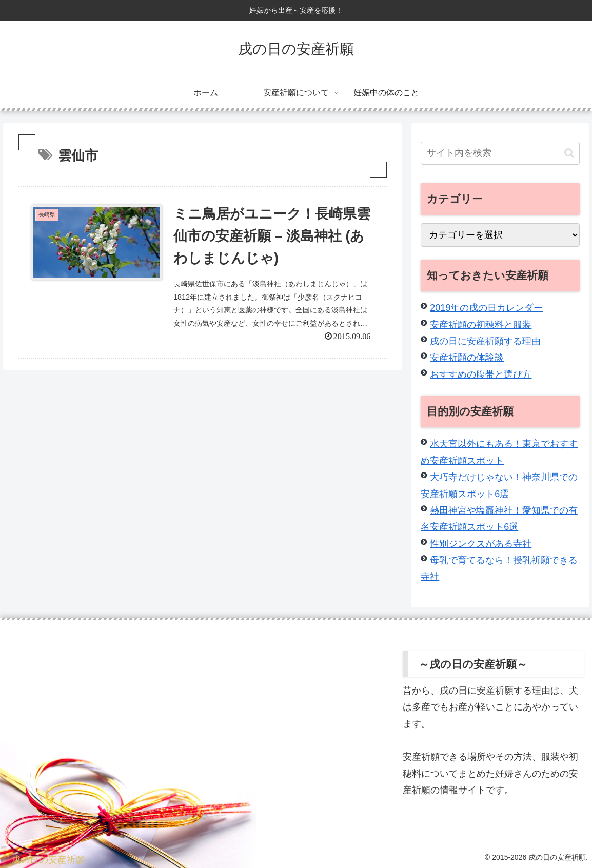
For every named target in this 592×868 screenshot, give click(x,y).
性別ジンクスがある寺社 (481, 544)
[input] (500, 153)
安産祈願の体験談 (467, 358)
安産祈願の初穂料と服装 (481, 325)
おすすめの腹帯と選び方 (481, 374)
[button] (569, 153)
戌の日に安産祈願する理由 (485, 341)
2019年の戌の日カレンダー (486, 308)
